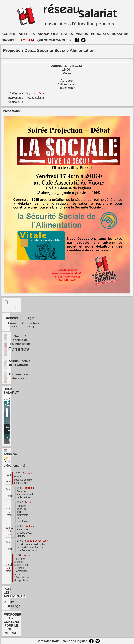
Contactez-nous (30, 325)
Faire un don (12, 325)
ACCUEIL (9, 34)
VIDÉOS (82, 34)
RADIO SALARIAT (11, 391)
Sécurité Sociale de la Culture (18, 363)
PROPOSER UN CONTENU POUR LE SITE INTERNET (12, 624)
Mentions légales (75, 641)
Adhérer (12, 318)
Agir (30, 318)
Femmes (19, 349)
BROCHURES (48, 34)
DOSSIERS (120, 34)
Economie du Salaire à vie (18, 376)
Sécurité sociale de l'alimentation (20, 340)
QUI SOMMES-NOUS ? (54, 40)
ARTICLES (27, 34)
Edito (9, 602)
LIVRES (67, 34)
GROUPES (10, 40)
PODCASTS (100, 34)
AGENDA (28, 40)
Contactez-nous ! (49, 641)
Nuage (14, 606)
